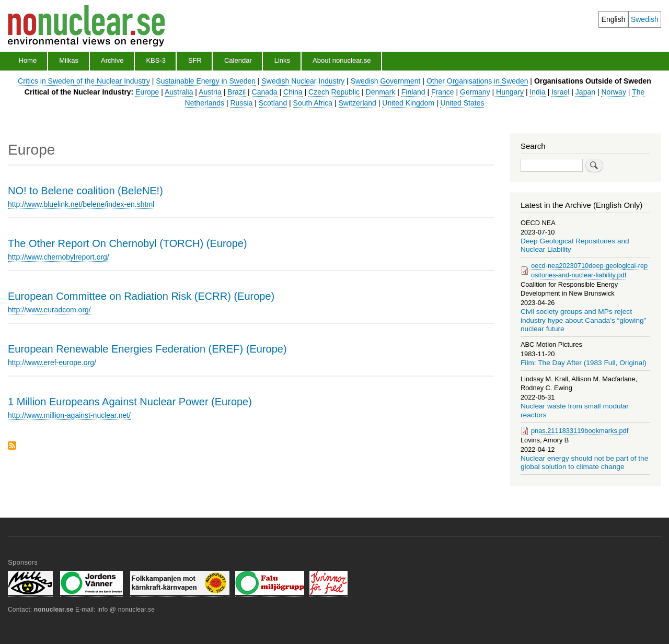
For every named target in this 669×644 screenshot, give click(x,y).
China (293, 92)
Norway (613, 92)
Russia (241, 103)
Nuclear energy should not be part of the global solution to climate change (584, 462)
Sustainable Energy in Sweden (206, 81)
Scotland (273, 103)
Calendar (238, 60)
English (614, 19)
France (443, 92)
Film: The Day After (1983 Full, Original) (584, 363)
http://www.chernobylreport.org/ (59, 257)
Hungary (509, 92)
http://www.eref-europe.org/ (52, 362)
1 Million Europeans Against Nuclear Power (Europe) (130, 402)
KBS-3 (156, 60)
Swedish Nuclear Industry (303, 81)
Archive (112, 60)
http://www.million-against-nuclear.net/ (69, 415)
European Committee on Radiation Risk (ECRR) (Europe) (141, 296)
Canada (265, 92)
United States (462, 103)
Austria (210, 92)
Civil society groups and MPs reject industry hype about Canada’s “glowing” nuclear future (583, 320)
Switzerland (357, 103)
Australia (179, 92)
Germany (475, 92)
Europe (147, 92)
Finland (413, 92)
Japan (585, 92)
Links (282, 60)
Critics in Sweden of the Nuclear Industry (84, 81)
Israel (560, 92)
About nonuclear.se (342, 60)
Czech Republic (334, 92)
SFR (195, 60)
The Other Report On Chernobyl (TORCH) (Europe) (128, 243)
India (537, 92)
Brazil (237, 92)
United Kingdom (408, 103)
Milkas (69, 60)
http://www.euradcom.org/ (49, 310)
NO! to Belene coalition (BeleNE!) (85, 191)
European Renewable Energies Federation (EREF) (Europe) (147, 349)
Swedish (645, 19)
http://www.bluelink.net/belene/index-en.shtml (81, 204)
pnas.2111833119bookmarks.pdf (580, 431)
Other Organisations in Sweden (477, 81)
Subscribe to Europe (12, 446)
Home (28, 60)
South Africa (313, 103)
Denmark (381, 92)
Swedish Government (386, 81)
